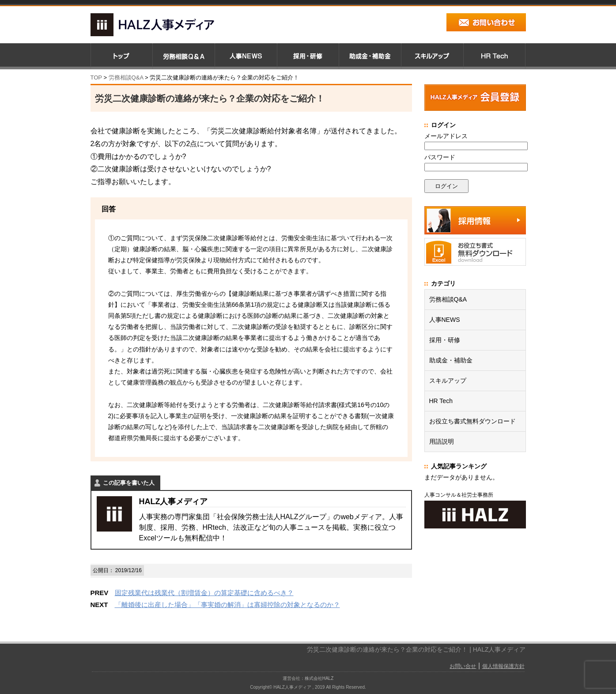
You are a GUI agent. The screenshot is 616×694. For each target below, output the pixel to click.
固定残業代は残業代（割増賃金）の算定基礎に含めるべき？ (204, 593)
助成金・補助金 (451, 360)
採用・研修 (445, 340)
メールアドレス (446, 136)
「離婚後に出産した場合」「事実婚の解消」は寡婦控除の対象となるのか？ (227, 605)
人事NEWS (445, 320)
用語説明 (442, 441)
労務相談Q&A (126, 77)
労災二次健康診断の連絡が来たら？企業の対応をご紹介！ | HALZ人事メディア (416, 649)
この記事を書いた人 (129, 483)
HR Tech (441, 401)
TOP (96, 77)
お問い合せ (463, 666)
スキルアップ (448, 381)
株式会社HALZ (319, 678)
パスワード (440, 157)
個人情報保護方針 (503, 666)
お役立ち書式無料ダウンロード (472, 421)
